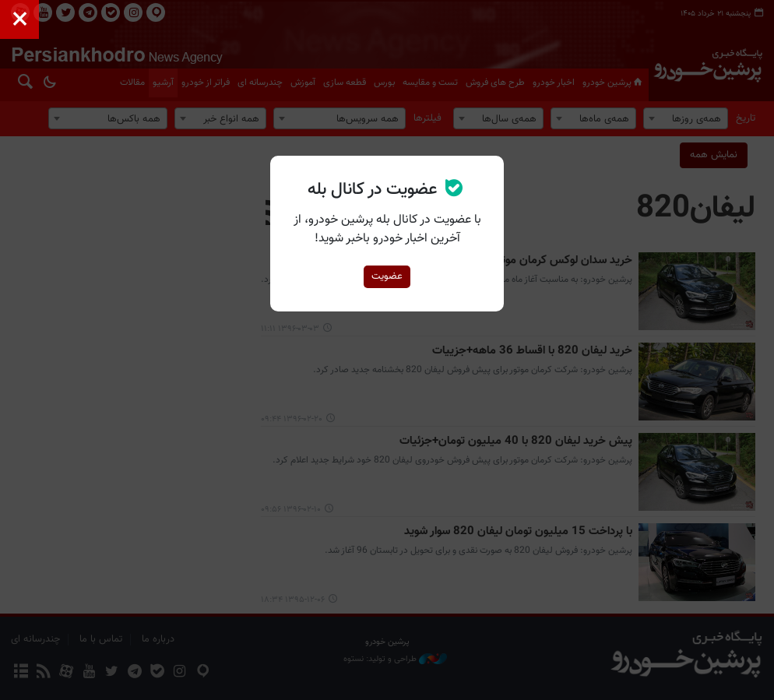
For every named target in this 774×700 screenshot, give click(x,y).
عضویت (387, 276)
